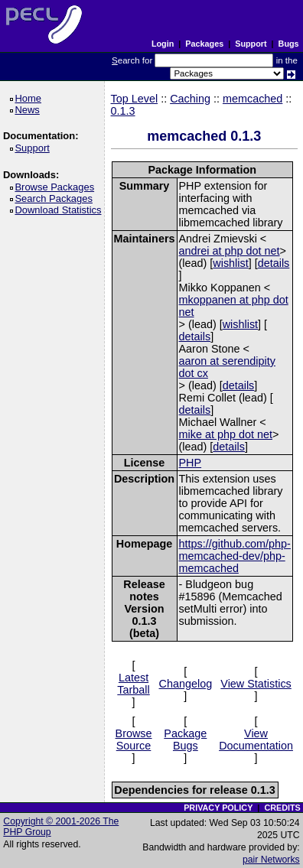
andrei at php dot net (230, 251)
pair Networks (271, 860)
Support (251, 44)
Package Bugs (185, 740)
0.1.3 (123, 111)
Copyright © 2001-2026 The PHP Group (61, 827)
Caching (190, 99)
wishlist (230, 263)
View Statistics (256, 684)
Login (163, 44)
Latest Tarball (133, 684)
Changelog (186, 684)
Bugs (289, 44)
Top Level (135, 99)
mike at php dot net (226, 434)
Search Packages (56, 198)
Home (30, 98)
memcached (252, 99)
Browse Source (134, 740)
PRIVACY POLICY (218, 808)
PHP (191, 463)
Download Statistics (60, 210)
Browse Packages (57, 187)
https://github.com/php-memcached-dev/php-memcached (235, 556)
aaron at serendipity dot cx (227, 367)
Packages (204, 44)
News (29, 110)
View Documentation (256, 740)
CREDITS (282, 808)
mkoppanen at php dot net (234, 306)
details (274, 263)
